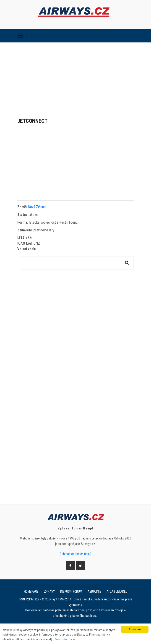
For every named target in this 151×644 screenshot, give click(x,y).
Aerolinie (94, 592)
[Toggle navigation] (20, 36)
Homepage (31, 592)
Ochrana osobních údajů (75, 554)
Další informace (65, 639)
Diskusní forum (71, 592)
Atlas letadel (117, 592)
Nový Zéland (37, 207)
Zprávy (49, 592)
